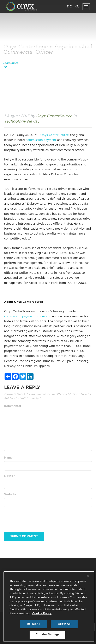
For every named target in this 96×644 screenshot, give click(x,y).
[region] (49, 607)
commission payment (41, 140)
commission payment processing (28, 316)
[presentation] (36, 517)
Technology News (21, 121)
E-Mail (10, 476)
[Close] (88, 576)
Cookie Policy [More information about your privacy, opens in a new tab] (42, 614)
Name (9, 458)
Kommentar (13, 406)
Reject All (34, 624)
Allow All (64, 624)
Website (10, 494)
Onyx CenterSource (55, 135)
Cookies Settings (47, 635)
